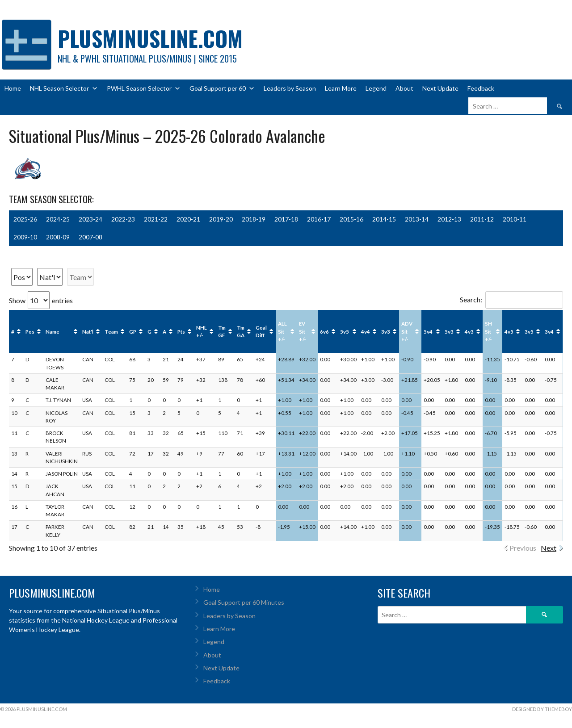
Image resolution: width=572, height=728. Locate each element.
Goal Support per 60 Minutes (244, 602)
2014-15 (384, 219)
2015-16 (351, 219)
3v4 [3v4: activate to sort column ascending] (549, 332)
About (404, 88)
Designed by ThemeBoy (542, 709)
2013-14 (417, 219)
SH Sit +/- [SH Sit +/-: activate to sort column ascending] (488, 331)
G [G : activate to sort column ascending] (149, 332)
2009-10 (25, 237)
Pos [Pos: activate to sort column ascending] (30, 332)
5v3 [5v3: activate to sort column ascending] (449, 332)
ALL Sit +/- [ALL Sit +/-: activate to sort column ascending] (282, 331)
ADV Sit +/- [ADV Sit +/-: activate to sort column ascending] (407, 331)
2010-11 (515, 219)
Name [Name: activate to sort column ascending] (53, 332)
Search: (511, 299)
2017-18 (286, 219)
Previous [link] (523, 548)
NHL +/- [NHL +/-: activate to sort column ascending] (202, 331)
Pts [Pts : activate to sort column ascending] (181, 332)
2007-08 (90, 237)
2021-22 (156, 219)
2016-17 (319, 219)
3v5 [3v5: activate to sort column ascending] (529, 332)
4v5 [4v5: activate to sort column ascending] (509, 332)
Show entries (41, 300)
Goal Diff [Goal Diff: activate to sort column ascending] (261, 331)
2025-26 (25, 219)
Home (13, 88)
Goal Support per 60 (222, 88)
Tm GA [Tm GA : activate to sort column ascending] (241, 331)
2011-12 (482, 219)
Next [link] (549, 548)
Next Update (440, 88)
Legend (376, 88)
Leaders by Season (290, 88)
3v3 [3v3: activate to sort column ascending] (386, 332)
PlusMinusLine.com (150, 38)
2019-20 (221, 219)
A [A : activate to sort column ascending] (164, 332)
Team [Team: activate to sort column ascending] (111, 332)
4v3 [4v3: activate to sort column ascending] (469, 332)
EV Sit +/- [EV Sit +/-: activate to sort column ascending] (303, 331)
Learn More (341, 88)
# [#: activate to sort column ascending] (13, 332)
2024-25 (58, 219)
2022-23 (123, 219)
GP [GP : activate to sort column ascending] (133, 332)
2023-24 (90, 219)
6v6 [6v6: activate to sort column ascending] (324, 332)
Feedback (481, 88)
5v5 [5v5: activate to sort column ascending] (345, 332)
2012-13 (449, 219)
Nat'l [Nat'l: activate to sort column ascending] (88, 332)
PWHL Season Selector (144, 88)
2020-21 (188, 219)
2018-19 (254, 219)
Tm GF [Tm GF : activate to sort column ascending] (222, 331)
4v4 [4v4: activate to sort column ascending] (366, 332)
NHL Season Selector (64, 88)
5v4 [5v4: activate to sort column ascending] (428, 332)
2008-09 (58, 237)
